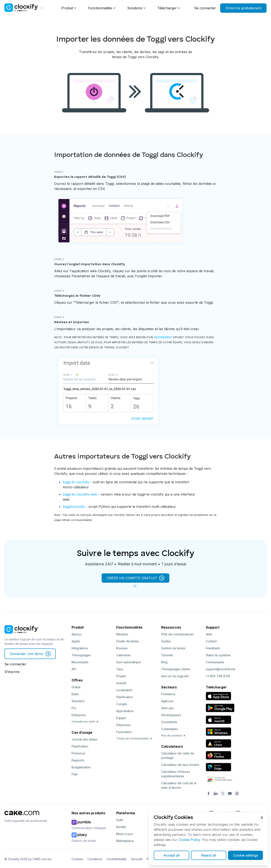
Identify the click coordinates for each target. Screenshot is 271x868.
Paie (75, 774)
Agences (167, 701)
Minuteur (122, 634)
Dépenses (123, 725)
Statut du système (218, 655)
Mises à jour (125, 834)
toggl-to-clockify (76, 482)
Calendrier (124, 655)
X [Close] (262, 818)
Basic (75, 694)
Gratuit (76, 687)
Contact (211, 641)
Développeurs (171, 715)
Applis (76, 641)
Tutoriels (167, 655)
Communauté (215, 662)
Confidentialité (117, 859)
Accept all (171, 855)
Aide (209, 634)
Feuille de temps (128, 641)
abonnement (163, 337)
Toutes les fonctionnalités (134, 738)
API (74, 669)
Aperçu (77, 634)
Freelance (168, 694)
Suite (120, 820)
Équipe (121, 718)
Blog (164, 662)
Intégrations (80, 648)
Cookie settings (246, 855)
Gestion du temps (173, 648)
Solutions (135, 8)
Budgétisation (81, 767)
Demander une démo (30, 654)
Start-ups (167, 708)
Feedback (213, 648)
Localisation (124, 690)
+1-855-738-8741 (218, 676)
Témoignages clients (176, 669)
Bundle (121, 827)
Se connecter (205, 8)
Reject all (209, 855)
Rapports (78, 760)
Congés (122, 704)
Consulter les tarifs (85, 722)
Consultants (169, 722)
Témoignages (81, 655)
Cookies (77, 859)
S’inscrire (12, 672)
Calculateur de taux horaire (180, 765)
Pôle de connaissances (177, 634)
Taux (120, 669)
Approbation (125, 711)
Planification (80, 746)
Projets (121, 676)
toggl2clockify (74, 507)
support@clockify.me (221, 669)
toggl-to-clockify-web (80, 494)
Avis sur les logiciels (175, 676)
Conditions (95, 859)
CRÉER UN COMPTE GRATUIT (135, 578)
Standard (78, 701)
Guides (166, 641)
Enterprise (79, 715)
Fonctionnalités (100, 8)
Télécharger (167, 8)
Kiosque (122, 648)
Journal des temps (84, 739)
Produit (67, 8)
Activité (121, 683)
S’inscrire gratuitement (243, 8)
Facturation (124, 732)
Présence (78, 753)
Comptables (169, 729)
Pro (74, 708)
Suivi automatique (129, 662)
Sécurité (137, 859)
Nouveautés (80, 662)
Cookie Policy (189, 840)
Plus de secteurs (173, 735)
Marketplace (125, 841)
